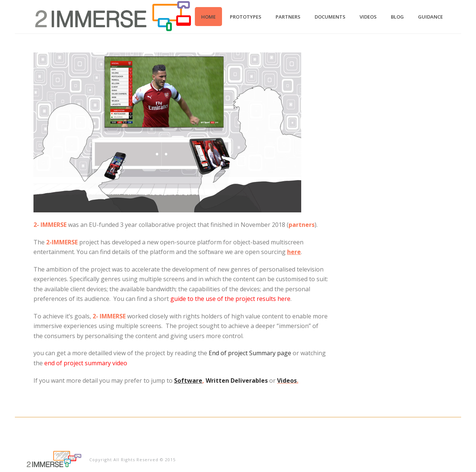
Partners (288, 17)
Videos (368, 17)
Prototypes (246, 17)
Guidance (430, 17)
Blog (397, 17)
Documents (330, 17)
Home (208, 17)
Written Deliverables (237, 381)
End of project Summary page (250, 353)
